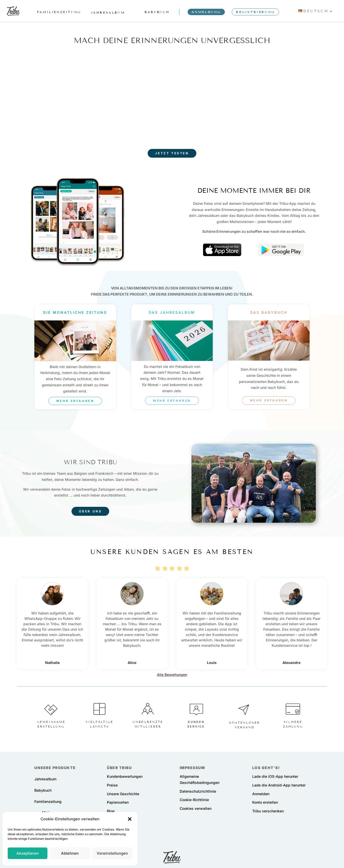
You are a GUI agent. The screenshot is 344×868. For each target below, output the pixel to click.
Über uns (90, 511)
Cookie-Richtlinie (194, 800)
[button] (130, 819)
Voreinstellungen (112, 853)
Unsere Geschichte (123, 794)
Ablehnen (70, 853)
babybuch (157, 12)
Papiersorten (118, 802)
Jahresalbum (45, 779)
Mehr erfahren (75, 401)
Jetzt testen (172, 153)
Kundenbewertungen (125, 776)
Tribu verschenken (268, 811)
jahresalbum (108, 12)
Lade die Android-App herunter (279, 785)
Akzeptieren (28, 853)
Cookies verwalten (196, 808)
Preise (112, 785)
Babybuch (43, 790)
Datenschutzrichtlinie (198, 791)
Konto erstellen (265, 802)
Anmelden (261, 794)
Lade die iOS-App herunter (275, 776)
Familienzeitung (48, 801)
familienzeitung (59, 12)
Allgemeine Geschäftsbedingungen (200, 779)
